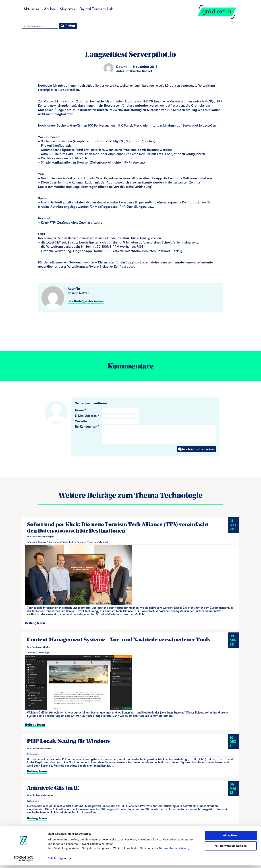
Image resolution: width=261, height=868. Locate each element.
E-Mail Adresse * (87, 416)
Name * (80, 410)
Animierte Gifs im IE (53, 788)
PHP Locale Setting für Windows (69, 742)
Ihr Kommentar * (87, 427)
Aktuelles (32, 9)
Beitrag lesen (35, 623)
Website (81, 421)
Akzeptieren (231, 838)
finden (68, 26)
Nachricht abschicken (196, 449)
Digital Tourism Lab (96, 9)
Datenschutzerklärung (174, 851)
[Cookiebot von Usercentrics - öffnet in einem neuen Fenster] (23, 861)
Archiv (50, 9)
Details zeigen (57, 861)
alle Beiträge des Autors (86, 301)
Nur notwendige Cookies (231, 849)
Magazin (67, 9)
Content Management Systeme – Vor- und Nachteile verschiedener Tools (119, 640)
